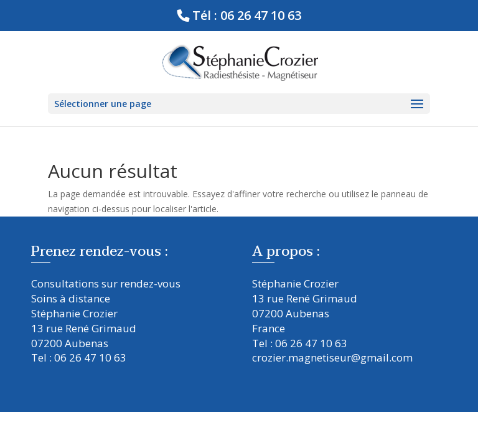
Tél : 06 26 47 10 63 (247, 15)
